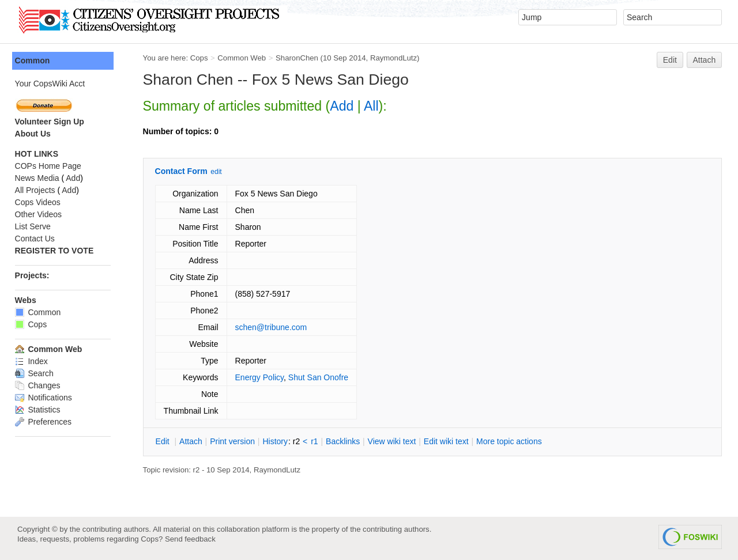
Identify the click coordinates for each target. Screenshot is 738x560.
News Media (39, 178)
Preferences (46, 422)
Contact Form (184, 171)
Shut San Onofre (321, 377)
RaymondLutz (396, 58)
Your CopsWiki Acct (52, 84)
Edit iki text (449, 441)
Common (35, 60)
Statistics (40, 410)
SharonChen (299, 58)
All (374, 106)
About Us (35, 134)
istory (278, 441)
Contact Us (37, 239)
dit (166, 441)
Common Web (244, 58)
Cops (202, 58)
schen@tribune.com (274, 327)
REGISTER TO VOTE (57, 251)
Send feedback (190, 539)
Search (37, 373)
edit (219, 172)
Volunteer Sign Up (52, 122)
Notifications (46, 398)
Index (34, 361)
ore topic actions (511, 441)
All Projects (37, 190)
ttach (193, 441)
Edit (670, 60)
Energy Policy (262, 377)
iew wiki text (394, 441)
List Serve (35, 226)
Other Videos (41, 214)
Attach (705, 60)
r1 (317, 441)
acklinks (345, 441)
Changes (40, 385)
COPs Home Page (50, 166)
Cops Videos (40, 202)
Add (344, 106)
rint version (235, 441)
